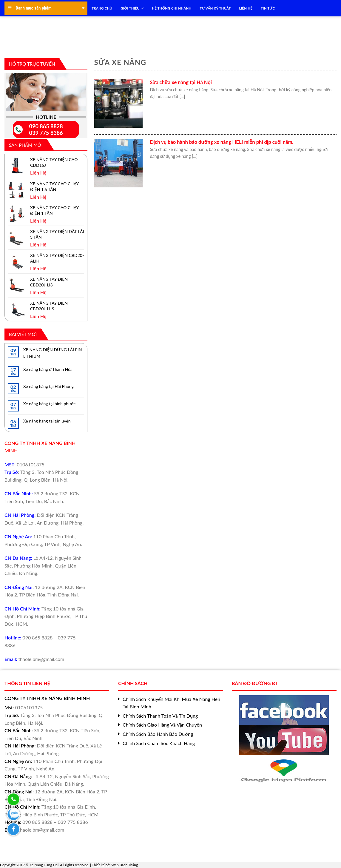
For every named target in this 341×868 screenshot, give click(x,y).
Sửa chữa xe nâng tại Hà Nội (181, 82)
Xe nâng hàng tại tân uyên (47, 421)
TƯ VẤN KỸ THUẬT (215, 8)
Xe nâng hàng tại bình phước (49, 404)
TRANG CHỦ (102, 8)
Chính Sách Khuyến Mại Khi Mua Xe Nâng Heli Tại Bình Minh (171, 703)
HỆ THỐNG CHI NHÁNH (172, 8)
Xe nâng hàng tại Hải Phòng (48, 386)
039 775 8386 (46, 133)
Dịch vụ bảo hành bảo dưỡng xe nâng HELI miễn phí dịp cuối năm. (222, 142)
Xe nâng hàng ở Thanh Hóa (48, 369)
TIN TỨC (268, 8)
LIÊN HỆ (246, 8)
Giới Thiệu (132, 8)
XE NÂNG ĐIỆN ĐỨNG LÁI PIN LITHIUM (53, 353)
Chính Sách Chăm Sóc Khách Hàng (159, 743)
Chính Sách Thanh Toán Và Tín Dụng (160, 716)
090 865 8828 (46, 126)
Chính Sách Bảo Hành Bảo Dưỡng (158, 734)
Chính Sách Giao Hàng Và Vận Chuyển (162, 725)
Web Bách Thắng (125, 865)
